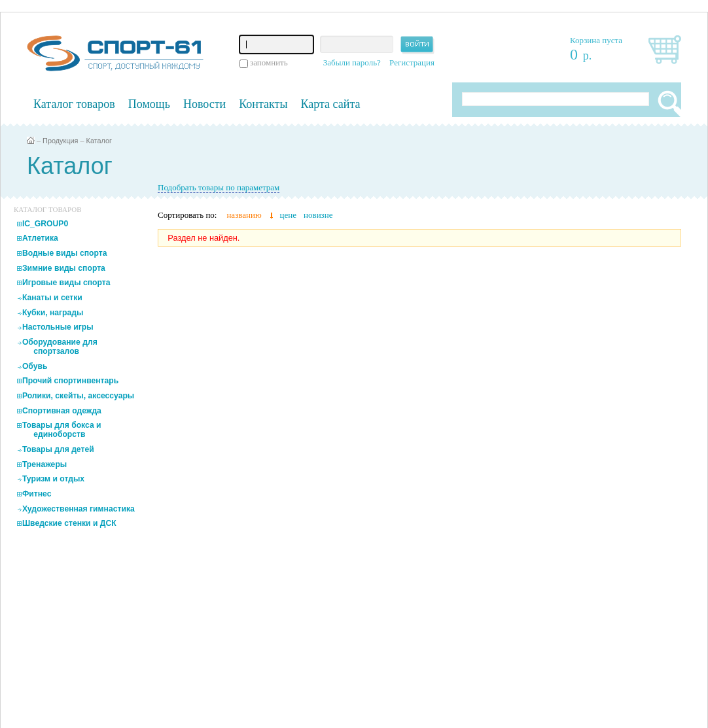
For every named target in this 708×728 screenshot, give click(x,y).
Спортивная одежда (62, 411)
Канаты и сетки (52, 298)
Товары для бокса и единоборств (62, 430)
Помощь (149, 104)
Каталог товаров (74, 104)
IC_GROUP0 (45, 224)
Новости (204, 104)
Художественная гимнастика (79, 509)
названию (244, 215)
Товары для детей (58, 449)
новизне (318, 215)
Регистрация (412, 62)
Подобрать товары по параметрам (219, 187)
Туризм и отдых (53, 479)
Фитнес (37, 494)
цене (288, 215)
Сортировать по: (187, 215)
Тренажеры (44, 464)
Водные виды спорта (65, 253)
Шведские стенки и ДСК (69, 523)
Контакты (263, 104)
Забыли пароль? (352, 62)
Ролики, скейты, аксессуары (78, 396)
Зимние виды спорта (64, 268)
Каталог (99, 141)
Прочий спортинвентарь (70, 381)
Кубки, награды (53, 313)
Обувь (35, 366)
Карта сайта (331, 104)
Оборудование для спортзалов (60, 347)
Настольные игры (58, 327)
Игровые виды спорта (66, 283)
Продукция (60, 141)
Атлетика (40, 238)
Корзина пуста (596, 40)
